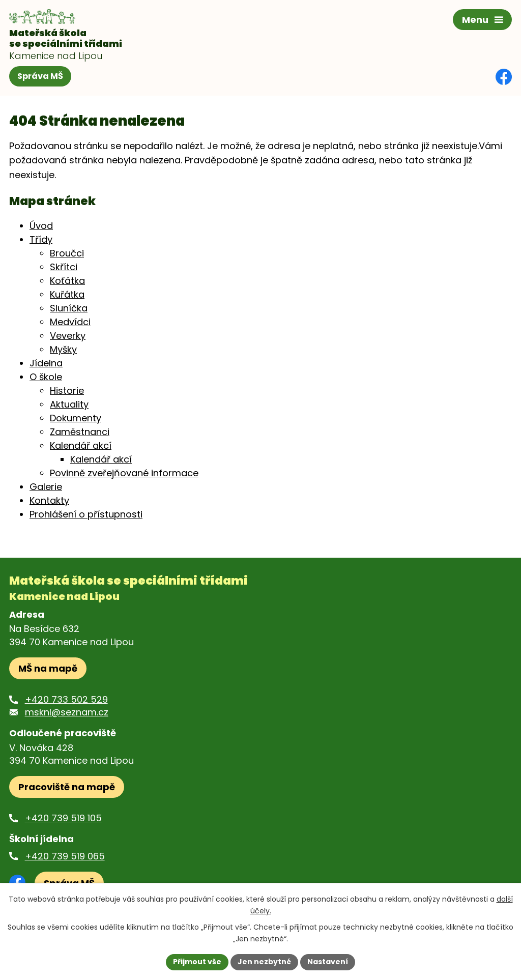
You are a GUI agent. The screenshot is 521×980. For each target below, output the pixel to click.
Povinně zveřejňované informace (124, 473)
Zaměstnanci (80, 432)
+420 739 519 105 (63, 818)
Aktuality (69, 404)
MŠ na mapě (48, 668)
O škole (46, 377)
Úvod (41, 226)
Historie (67, 391)
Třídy (41, 239)
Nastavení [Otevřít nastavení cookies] (328, 962)
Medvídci (70, 322)
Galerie (46, 487)
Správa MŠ (40, 76)
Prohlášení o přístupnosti (86, 514)
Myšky (63, 349)
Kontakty (49, 500)
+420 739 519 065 (65, 856)
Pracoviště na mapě (67, 787)
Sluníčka (69, 308)
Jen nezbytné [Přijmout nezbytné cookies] (264, 962)
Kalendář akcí (81, 445)
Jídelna (46, 363)
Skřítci (64, 267)
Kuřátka (67, 294)
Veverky (68, 336)
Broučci (67, 253)
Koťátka (67, 281)
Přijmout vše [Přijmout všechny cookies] (197, 962)
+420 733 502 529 (66, 699)
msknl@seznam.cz (67, 712)
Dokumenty (76, 418)
